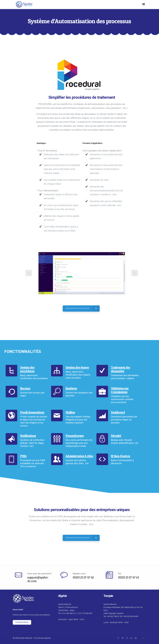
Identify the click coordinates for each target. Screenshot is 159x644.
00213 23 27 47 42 (83, 577)
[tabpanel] (82, 273)
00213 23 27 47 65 (129, 577)
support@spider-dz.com (38, 579)
